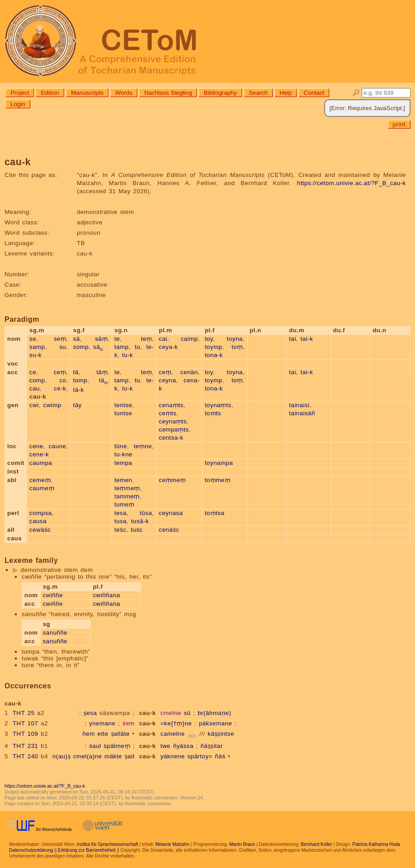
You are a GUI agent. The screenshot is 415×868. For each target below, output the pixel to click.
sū (187, 713)
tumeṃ (124, 504)
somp (81, 347)
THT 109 (26, 734)
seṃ (60, 339)
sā (77, 339)
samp (37, 347)
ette (103, 734)
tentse (123, 405)
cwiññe (53, 595)
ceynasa (171, 513)
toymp (213, 347)
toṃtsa (214, 513)
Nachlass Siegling (168, 93)
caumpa (41, 463)
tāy (77, 405)
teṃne (143, 446)
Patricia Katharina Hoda (376, 844)
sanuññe (55, 633)
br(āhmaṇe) (214, 713)
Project (20, 93)
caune (58, 446)
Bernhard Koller (316, 844)
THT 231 (26, 746)
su (63, 347)
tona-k (214, 355)
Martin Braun (242, 844)
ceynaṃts (173, 421)
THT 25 (24, 713)
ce (33, 372)
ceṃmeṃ (173, 480)
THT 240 (26, 756)
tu (137, 347)
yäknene (173, 756)
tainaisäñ (302, 413)
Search (258, 93)
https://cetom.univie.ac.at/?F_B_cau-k (352, 183)
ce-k (60, 388)
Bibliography (220, 93)
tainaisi (299, 405)
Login (18, 104)
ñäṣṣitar (212, 746)
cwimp (52, 405)
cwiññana (107, 595)
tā (76, 372)
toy (209, 339)
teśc (120, 530)
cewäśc (40, 530)
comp (37, 380)
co (63, 380)
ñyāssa (183, 746)
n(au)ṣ (61, 756)
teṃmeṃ (127, 488)
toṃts (213, 413)
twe (165, 746)
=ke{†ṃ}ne (176, 723)
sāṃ (101, 339)
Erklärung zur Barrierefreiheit (87, 850)
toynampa (219, 463)
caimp (189, 339)
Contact (314, 93)
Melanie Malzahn (173, 844)
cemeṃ (40, 480)
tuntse (123, 413)
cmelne (171, 713)
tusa (120, 521)
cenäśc (169, 530)
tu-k (127, 355)
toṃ (237, 347)
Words (124, 93)
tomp (80, 380)
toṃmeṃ (217, 480)
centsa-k (171, 438)
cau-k (147, 713)
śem (128, 723)
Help (286, 93)
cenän (189, 372)
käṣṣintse (221, 734)
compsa (41, 513)
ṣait (130, 756)
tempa (123, 463)
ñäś (220, 756)
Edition (50, 93)
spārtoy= (200, 756)
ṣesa (90, 713)
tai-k (307, 339)
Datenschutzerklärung (31, 850)
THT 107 (26, 723)
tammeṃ (127, 496)
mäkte (113, 756)
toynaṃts (218, 405)
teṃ (147, 339)
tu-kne (123, 454)
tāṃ (102, 372)
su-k (35, 355)
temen (123, 480)
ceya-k (168, 347)
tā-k (79, 390)
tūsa (146, 513)
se (33, 339)
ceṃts (168, 413)
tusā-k (140, 521)
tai (293, 339)
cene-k (39, 454)
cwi (34, 405)
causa (38, 521)
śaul (95, 746)
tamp (121, 347)
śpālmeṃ (117, 746)
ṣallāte (120, 734)
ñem (89, 734)
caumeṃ (42, 488)
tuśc (137, 530)
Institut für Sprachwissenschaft (107, 844)
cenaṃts (171, 405)
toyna (235, 339)
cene (36, 446)
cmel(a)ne (88, 756)
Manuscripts (87, 93)
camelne (173, 734)
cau (35, 388)
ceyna (168, 380)
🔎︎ (356, 93)
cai (163, 339)
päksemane (215, 723)
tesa (120, 513)
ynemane (102, 723)
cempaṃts (174, 429)
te (117, 339)
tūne (121, 446)
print (399, 124)
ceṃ (60, 372)
